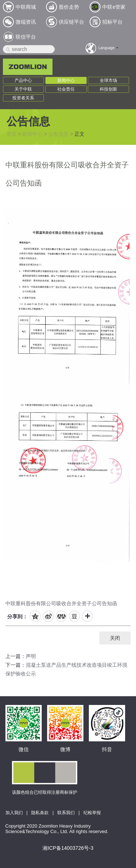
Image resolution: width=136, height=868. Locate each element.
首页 (12, 134)
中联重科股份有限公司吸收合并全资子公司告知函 (61, 603)
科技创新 (108, 89)
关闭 (115, 638)
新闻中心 (66, 80)
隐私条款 (40, 813)
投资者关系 (23, 98)
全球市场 (108, 80)
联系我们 (66, 813)
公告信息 (58, 134)
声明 (31, 656)
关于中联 (23, 89)
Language (106, 48)
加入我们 (14, 813)
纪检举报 (92, 813)
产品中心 (23, 80)
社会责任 (66, 89)
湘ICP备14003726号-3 (68, 848)
